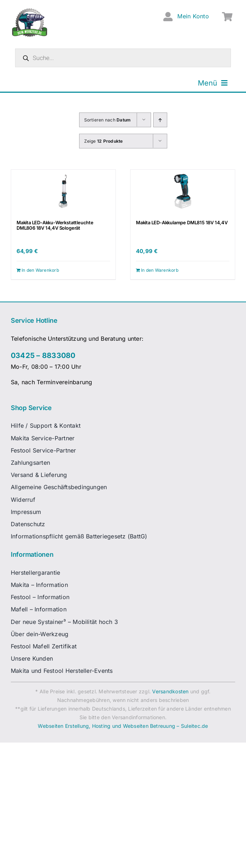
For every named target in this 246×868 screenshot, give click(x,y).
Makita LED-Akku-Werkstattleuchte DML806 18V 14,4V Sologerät (55, 225)
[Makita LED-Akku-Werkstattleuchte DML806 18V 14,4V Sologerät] (63, 191)
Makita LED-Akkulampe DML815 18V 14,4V (182, 222)
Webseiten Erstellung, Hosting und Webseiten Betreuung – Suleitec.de (123, 726)
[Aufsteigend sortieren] (160, 120)
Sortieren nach (108, 120)
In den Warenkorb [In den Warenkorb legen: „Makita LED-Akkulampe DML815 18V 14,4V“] (160, 270)
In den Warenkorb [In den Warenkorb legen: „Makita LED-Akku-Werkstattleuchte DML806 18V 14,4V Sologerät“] (40, 270)
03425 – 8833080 (43, 355)
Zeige (104, 141)
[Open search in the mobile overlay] (123, 58)
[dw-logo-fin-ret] (30, 10)
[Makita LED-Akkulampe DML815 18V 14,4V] (183, 191)
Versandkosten (170, 691)
